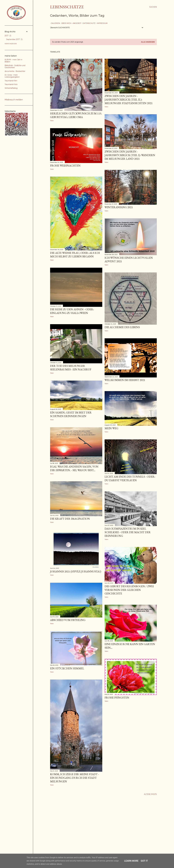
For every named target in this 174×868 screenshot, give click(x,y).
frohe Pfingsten (117, 698)
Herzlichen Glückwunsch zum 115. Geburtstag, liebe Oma (76, 115)
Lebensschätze (67, 7)
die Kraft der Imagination (70, 519)
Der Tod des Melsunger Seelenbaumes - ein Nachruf (71, 368)
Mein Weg (111, 428)
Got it (144, 861)
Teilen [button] (52, 121)
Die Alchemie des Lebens (122, 327)
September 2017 (14, 39)
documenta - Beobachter (15, 71)
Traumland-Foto (11, 84)
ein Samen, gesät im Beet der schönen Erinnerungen (71, 414)
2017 (8, 36)
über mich (65, 23)
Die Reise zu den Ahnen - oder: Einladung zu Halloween (72, 311)
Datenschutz (88, 23)
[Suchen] (153, 7)
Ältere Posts (150, 794)
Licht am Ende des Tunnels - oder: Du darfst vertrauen (130, 478)
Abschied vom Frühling (68, 620)
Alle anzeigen (148, 42)
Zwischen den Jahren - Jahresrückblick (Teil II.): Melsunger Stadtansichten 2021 (129, 100)
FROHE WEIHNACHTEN (65, 166)
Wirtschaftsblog (11, 88)
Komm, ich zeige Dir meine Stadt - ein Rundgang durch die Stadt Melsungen (75, 778)
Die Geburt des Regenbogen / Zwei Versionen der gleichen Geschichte (129, 590)
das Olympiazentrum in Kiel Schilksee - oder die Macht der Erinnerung (128, 532)
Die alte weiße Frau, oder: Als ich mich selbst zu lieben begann (75, 255)
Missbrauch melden (14, 100)
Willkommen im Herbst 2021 (125, 380)
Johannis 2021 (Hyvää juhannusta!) (76, 571)
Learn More (131, 861)
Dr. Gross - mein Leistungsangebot (12, 76)
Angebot (76, 23)
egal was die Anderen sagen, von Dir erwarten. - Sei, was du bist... (74, 468)
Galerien (55, 23)
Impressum (101, 23)
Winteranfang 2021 (119, 207)
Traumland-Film (11, 81)
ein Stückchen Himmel (67, 668)
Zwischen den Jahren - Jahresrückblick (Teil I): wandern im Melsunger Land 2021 (130, 155)
